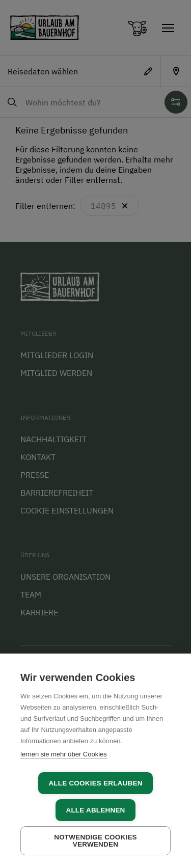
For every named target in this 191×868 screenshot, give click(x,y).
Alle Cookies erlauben (95, 783)
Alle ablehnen (95, 810)
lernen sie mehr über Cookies (64, 754)
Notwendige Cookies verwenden (95, 841)
